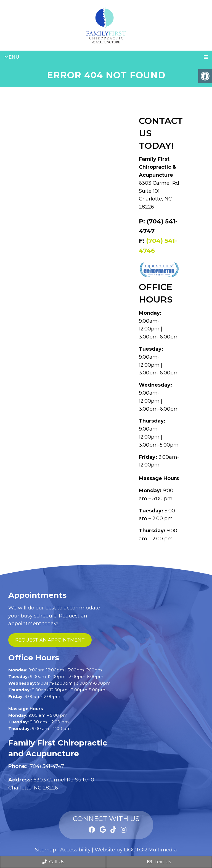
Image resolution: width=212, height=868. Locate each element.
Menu (12, 57)
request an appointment (50, 640)
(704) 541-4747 (46, 766)
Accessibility (75, 850)
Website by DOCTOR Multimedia (136, 850)
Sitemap (46, 850)
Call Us (53, 862)
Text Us (159, 862)
